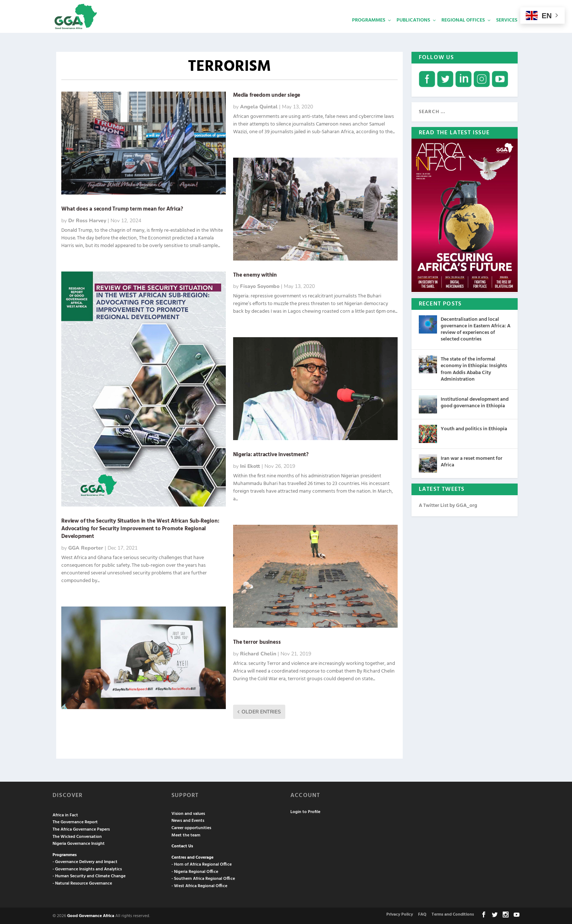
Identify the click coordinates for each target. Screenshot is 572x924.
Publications (413, 31)
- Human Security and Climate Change (89, 875)
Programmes (369, 31)
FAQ (422, 914)
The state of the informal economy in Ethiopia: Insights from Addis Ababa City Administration (474, 369)
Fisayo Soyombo (260, 286)
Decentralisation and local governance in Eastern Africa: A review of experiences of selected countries (476, 329)
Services (507, 31)
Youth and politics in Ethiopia (474, 428)
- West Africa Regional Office (199, 885)
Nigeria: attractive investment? (271, 454)
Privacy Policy (400, 914)
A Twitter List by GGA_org (448, 505)
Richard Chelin (258, 653)
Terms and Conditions (453, 914)
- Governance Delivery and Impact (85, 861)
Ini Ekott (250, 465)
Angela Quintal (259, 106)
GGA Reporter (86, 547)
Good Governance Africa (91, 915)
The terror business (257, 642)
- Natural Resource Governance (82, 883)
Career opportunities (191, 827)
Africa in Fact (65, 815)
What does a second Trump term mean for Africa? (122, 208)
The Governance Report (75, 821)
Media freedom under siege (267, 95)
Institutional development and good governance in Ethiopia (475, 402)
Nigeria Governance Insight (79, 843)
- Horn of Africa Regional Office (202, 864)
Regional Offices (463, 31)
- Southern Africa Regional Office (203, 878)
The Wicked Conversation (77, 836)
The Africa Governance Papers (81, 829)
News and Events (188, 820)
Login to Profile (305, 811)
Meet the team (186, 835)
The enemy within (255, 274)
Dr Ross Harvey (87, 220)
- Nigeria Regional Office (195, 871)
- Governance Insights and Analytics (87, 869)
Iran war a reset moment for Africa (471, 461)
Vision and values (188, 813)
